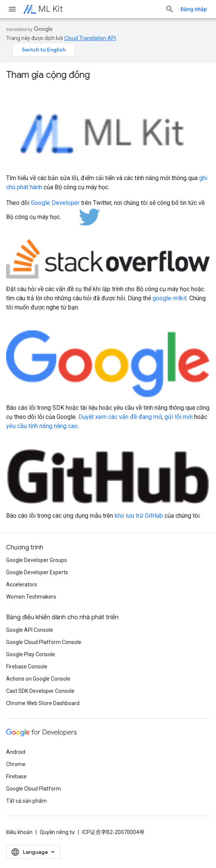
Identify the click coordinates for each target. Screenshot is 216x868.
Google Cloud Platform (33, 789)
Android (16, 752)
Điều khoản (19, 832)
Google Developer (55, 203)
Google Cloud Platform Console (44, 642)
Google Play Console (31, 654)
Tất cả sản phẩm (26, 801)
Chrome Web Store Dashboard (43, 703)
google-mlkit (170, 298)
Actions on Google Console (38, 679)
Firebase (16, 776)
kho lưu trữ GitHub (139, 516)
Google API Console (30, 630)
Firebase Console (27, 667)
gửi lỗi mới (179, 417)
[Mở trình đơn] (12, 9)
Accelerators (22, 585)
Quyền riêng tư (57, 832)
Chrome (16, 764)
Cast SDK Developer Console (40, 691)
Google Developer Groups (37, 560)
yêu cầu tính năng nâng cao (42, 426)
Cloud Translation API (90, 38)
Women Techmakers (31, 597)
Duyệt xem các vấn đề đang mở (120, 417)
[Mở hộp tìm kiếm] (170, 9)
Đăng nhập (194, 9)
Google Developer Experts (37, 572)
